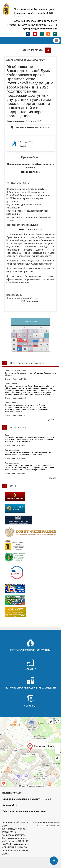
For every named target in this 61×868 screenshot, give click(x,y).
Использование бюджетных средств (30, 688)
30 (30, 349)
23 (30, 345)
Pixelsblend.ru (52, 826)
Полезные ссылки (12, 793)
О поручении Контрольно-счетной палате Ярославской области (30, 374)
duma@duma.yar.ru (15, 835)
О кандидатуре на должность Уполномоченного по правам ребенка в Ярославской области (28, 453)
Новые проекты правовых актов (28, 363)
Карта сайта (10, 805)
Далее (52, 420)
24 (35, 345)
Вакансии (30, 706)
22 (25, 345)
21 (19, 345)
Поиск (47, 799)
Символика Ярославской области (22, 799)
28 (19, 349)
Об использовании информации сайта (25, 812)
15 (25, 340)
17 (36, 340)
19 (46, 340)
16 (30, 340)
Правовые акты (19, 428)
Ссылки (14, 486)
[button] (54, 861)
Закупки (30, 669)
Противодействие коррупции (30, 650)
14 (19, 340)
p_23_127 (27, 142)
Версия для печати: (33, 50)
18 (41, 340)
